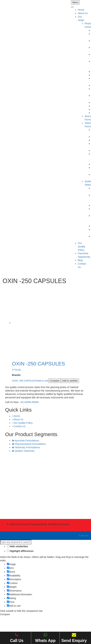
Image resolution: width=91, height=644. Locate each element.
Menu (75, 2)
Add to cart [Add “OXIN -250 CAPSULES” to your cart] (43, 381)
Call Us (17, 638)
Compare (55, 381)
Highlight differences (20, 551)
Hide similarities (17, 546)
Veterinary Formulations (26, 447)
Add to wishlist (70, 381)
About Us (83, 13)
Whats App (45, 638)
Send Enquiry (74, 638)
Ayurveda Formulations (26, 441)
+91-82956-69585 (29, 402)
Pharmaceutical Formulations (29, 444)
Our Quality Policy (82, 247)
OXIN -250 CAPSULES (24, 381)
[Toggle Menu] (72, 7)
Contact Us (19, 426)
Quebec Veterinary (23, 451)
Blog (80, 260)
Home (81, 10)
